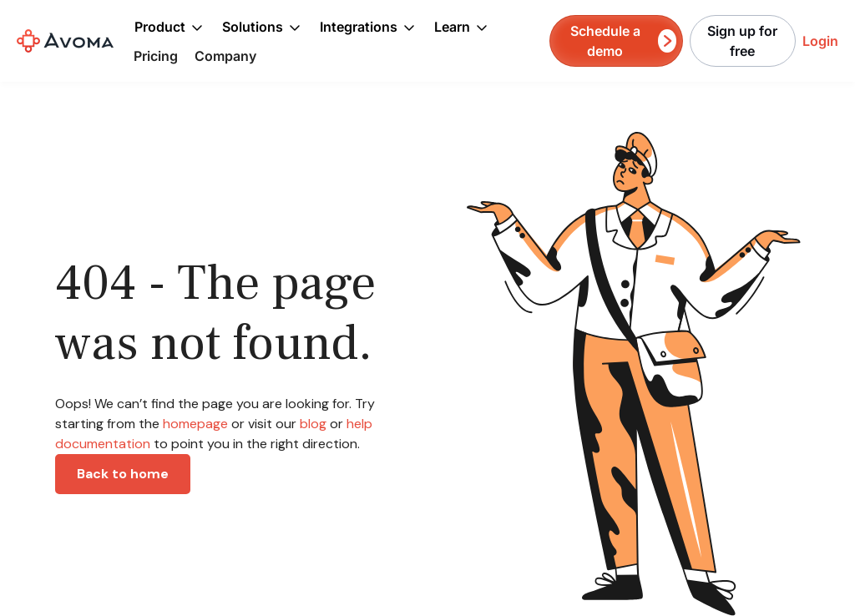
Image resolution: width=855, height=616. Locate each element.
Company (225, 56)
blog (313, 424)
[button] (169, 27)
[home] (65, 41)
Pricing (156, 56)
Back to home (123, 474)
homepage (194, 424)
